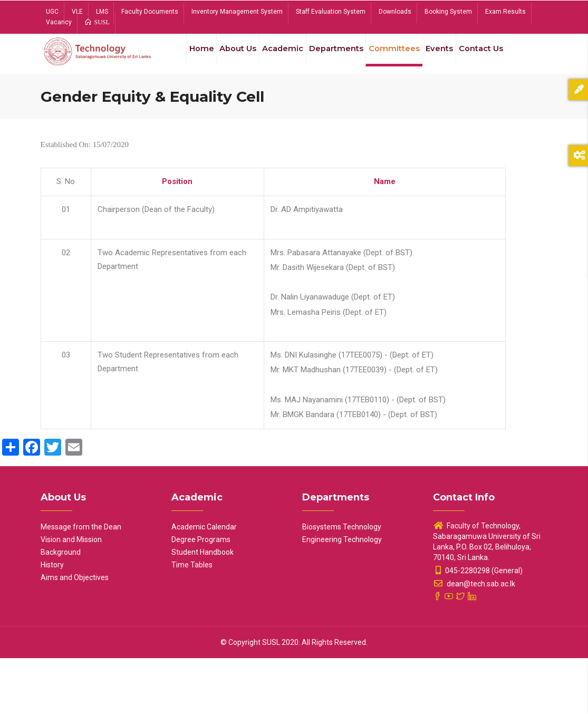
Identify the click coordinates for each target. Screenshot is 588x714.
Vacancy (59, 22)
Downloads (395, 12)
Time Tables (192, 621)
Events (443, 57)
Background (61, 608)
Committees (395, 57)
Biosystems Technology (342, 583)
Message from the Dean (81, 583)
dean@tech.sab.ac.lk (474, 640)
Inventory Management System (237, 12)
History (52, 621)
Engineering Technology (342, 595)
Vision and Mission (71, 595)
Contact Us (199, 107)
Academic (278, 57)
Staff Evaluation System (331, 12)
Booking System (448, 12)
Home (189, 57)
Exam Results (505, 12)
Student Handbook (203, 608)
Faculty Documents (150, 12)
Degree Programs (201, 595)
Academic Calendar (204, 583)
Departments (334, 57)
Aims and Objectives (75, 633)
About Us (229, 57)
